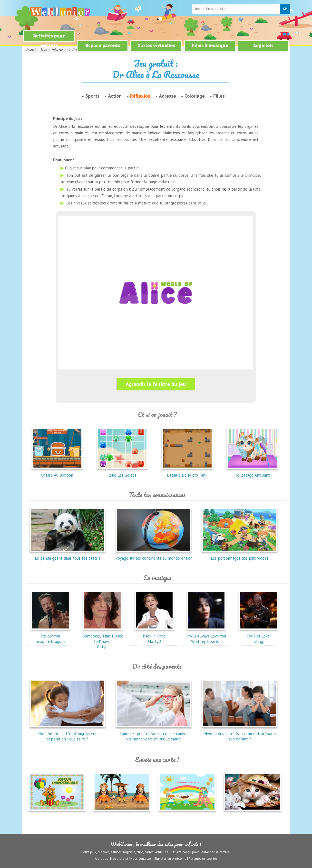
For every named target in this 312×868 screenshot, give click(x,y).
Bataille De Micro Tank (187, 472)
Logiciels (263, 46)
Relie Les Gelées (122, 472)
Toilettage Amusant (252, 472)
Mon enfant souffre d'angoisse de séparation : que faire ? (68, 734)
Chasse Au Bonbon (57, 472)
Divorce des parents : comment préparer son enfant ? (240, 734)
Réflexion (140, 96)
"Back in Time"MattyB (154, 636)
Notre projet (119, 859)
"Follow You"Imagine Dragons (50, 636)
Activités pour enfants (49, 41)
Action (115, 96)
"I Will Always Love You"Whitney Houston (206, 636)
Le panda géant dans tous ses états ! (68, 555)
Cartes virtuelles (156, 46)
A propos (101, 859)
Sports (92, 96)
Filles (219, 96)
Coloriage (195, 96)
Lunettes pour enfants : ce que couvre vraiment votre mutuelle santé (154, 734)
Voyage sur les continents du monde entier (154, 555)
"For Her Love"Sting (258, 636)
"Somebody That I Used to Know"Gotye (102, 639)
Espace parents (103, 46)
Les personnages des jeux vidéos (240, 555)
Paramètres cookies (203, 859)
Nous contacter (141, 859)
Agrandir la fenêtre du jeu (156, 384)
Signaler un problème (170, 859)
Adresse (167, 96)
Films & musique (210, 46)
